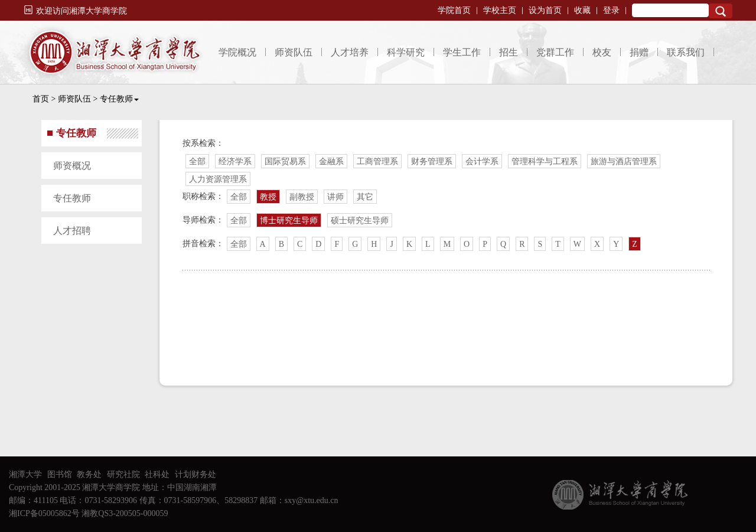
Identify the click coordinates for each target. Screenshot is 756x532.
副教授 (302, 197)
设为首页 (545, 10)
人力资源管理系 (218, 179)
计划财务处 (195, 474)
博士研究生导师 (289, 221)
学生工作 (462, 52)
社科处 (157, 474)
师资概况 (72, 166)
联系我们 (686, 52)
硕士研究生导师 (360, 221)
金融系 (331, 161)
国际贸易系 (285, 161)
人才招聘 (72, 231)
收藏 (582, 10)
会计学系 (482, 161)
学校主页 (500, 10)
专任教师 (119, 99)
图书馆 (60, 474)
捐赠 (639, 52)
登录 (611, 10)
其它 (365, 197)
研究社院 (123, 474)
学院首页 (454, 10)
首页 (41, 99)
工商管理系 (377, 161)
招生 (509, 52)
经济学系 (235, 161)
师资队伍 (294, 52)
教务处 (89, 474)
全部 (197, 161)
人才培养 (350, 52)
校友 (602, 52)
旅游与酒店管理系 (624, 161)
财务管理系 (432, 161)
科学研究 (406, 52)
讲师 (335, 197)
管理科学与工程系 (545, 161)
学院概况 (237, 52)
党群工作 (555, 52)
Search (721, 11)
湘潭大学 (25, 474)
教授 (268, 197)
